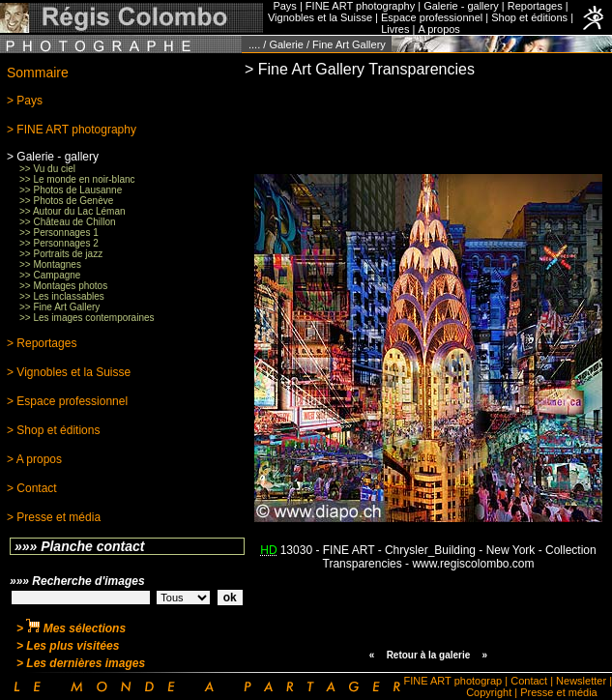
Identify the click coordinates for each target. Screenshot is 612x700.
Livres (395, 29)
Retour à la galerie (429, 655)
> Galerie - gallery (53, 157)
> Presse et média (54, 517)
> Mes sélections (71, 628)
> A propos (34, 459)
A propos (438, 29)
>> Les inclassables (62, 296)
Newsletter (581, 681)
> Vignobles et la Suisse (69, 372)
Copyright (489, 692)
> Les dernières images (81, 663)
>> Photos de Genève (66, 201)
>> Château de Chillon (68, 222)
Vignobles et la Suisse (320, 17)
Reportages (535, 6)
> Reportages (42, 343)
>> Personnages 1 (59, 233)
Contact (529, 681)
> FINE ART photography (72, 130)
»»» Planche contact (80, 546)
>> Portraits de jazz (61, 254)
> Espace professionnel (67, 401)
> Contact (32, 488)
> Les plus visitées (68, 646)
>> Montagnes (50, 264)
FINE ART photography (360, 6)
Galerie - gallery (461, 6)
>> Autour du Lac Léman (73, 211)
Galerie (286, 44)
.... (254, 44)
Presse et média (558, 692)
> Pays (25, 101)
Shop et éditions (529, 17)
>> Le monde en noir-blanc (77, 179)
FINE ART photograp (453, 681)
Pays (284, 6)
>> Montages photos (63, 286)
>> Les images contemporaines (87, 318)
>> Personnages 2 (59, 243)
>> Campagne (50, 275)
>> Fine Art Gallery (59, 307)
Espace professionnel (432, 17)
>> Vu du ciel (47, 169)
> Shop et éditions (53, 430)
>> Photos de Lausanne (71, 190)
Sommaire (38, 73)
